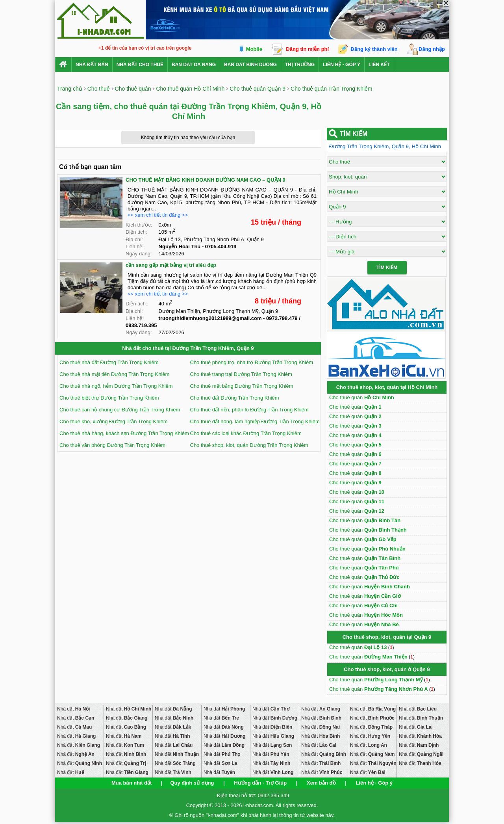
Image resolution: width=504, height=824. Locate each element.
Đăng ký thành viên (374, 49)
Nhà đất (73, 709)
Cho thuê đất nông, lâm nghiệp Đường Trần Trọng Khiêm (255, 421)
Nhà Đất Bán (92, 65)
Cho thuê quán (362, 397)
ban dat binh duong (250, 65)
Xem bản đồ (321, 783)
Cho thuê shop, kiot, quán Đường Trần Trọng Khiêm (249, 445)
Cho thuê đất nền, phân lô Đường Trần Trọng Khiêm (249, 410)
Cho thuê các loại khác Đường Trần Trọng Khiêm (246, 433)
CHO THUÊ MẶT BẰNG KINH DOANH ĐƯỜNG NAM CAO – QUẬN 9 (206, 180)
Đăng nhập (432, 49)
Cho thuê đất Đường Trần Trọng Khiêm (235, 398)
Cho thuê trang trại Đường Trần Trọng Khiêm (241, 374)
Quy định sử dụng (192, 783)
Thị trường (300, 65)
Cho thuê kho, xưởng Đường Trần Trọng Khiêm (113, 421)
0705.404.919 (221, 246)
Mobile (254, 49)
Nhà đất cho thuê (140, 65)
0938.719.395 (141, 325)
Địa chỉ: (134, 239)
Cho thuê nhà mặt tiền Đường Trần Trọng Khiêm (114, 374)
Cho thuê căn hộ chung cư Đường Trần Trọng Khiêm (120, 410)
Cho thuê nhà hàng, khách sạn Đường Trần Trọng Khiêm (124, 433)
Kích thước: (139, 225)
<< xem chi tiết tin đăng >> (158, 215)
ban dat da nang (194, 65)
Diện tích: (136, 232)
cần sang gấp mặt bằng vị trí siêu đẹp (171, 265)
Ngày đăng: (139, 254)
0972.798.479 (282, 318)
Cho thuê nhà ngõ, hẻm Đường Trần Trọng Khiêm (116, 386)
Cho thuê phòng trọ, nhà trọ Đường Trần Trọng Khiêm (252, 362)
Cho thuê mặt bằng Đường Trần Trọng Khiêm (242, 386)
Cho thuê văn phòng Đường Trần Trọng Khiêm (112, 445)
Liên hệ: (135, 246)
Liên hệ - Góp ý (342, 65)
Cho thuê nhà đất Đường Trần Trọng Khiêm (109, 362)
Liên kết (379, 65)
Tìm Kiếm (387, 268)
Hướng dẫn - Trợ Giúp (260, 783)
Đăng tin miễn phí (307, 49)
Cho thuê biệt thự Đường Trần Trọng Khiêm (109, 398)
